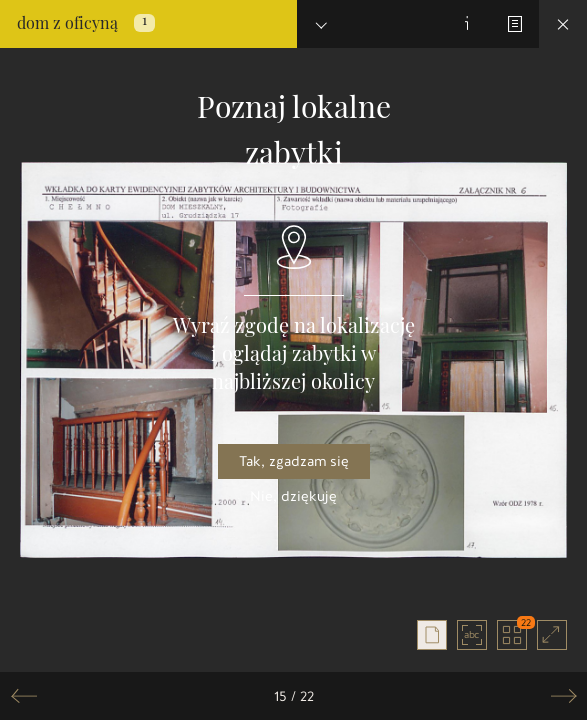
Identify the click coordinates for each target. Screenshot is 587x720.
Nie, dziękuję (293, 496)
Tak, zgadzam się (294, 461)
